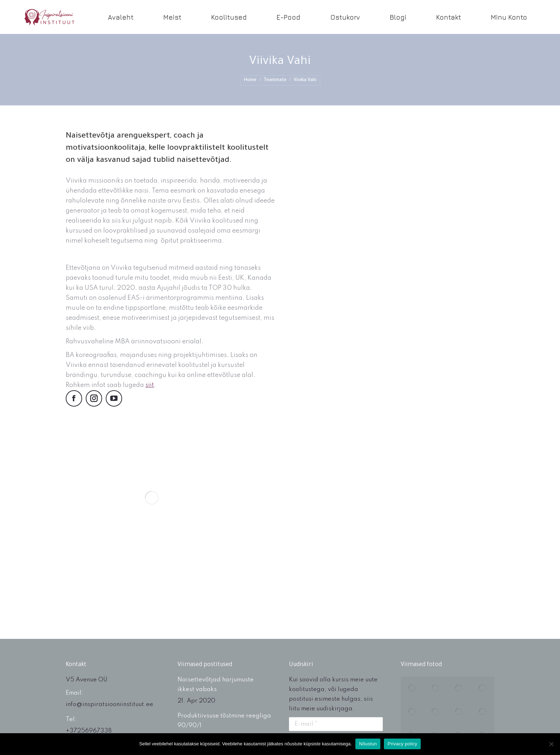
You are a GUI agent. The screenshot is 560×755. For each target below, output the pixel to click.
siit (150, 385)
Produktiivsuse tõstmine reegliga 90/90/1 (224, 721)
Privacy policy (402, 744)
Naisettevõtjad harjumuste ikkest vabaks (216, 685)
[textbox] (170, 378)
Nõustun (368, 744)
